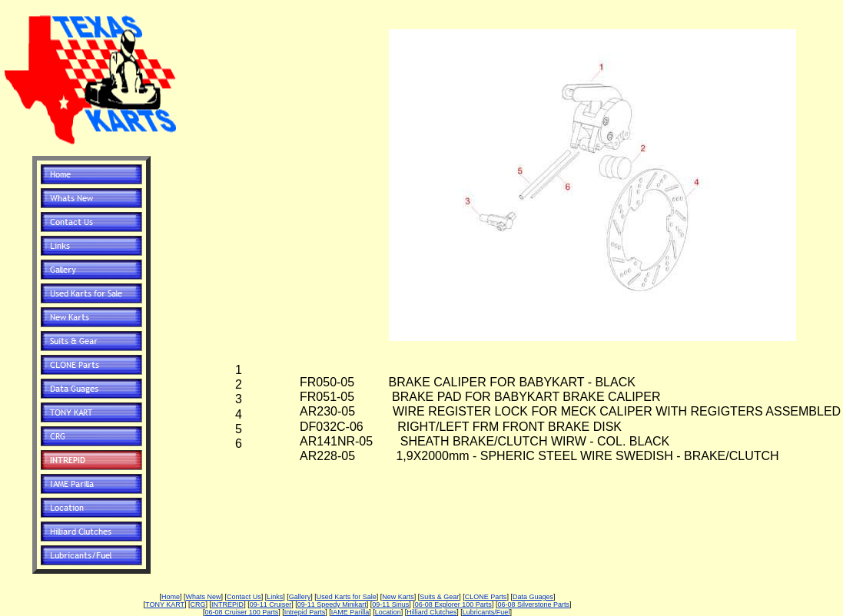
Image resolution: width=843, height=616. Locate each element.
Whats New (204, 597)
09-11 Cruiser (271, 604)
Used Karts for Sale (347, 597)
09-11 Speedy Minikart (332, 604)
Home (171, 597)
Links (275, 597)
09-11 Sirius (390, 604)
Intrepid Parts (305, 612)
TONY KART (165, 604)
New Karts (398, 597)
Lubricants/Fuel (486, 612)
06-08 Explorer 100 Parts (453, 604)
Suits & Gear (439, 597)
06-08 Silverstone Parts (533, 604)
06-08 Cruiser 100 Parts (242, 612)
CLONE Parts (486, 597)
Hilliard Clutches (431, 612)
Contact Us (244, 597)
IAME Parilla (350, 612)
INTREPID (227, 604)
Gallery (300, 597)
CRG (198, 604)
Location (388, 612)
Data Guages (533, 597)
